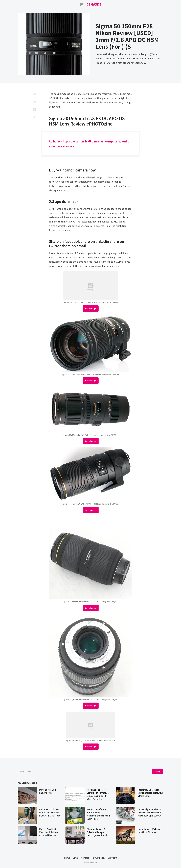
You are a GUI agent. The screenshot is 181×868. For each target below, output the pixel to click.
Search (157, 771)
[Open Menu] (82, 4)
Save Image (91, 309)
